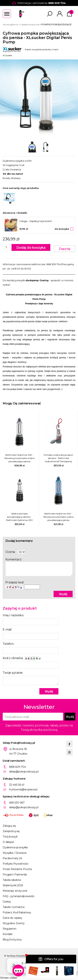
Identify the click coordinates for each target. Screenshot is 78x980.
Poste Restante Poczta (17, 869)
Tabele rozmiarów (14, 907)
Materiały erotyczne (15, 891)
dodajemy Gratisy (37, 280)
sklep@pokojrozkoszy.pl (24, 772)
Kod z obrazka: (22, 658)
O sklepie (8, 842)
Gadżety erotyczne (30, 24)
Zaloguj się (9, 826)
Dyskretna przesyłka (15, 847)
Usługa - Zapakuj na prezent (36, 221)
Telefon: (8, 644)
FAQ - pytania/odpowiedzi (19, 896)
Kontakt (8, 934)
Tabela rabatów (12, 880)
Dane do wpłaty (12, 918)
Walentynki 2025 (13, 885)
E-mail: (7, 630)
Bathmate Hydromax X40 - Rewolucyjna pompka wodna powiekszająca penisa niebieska (58, 517)
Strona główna (10, 24)
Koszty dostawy (12, 178)
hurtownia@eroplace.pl (23, 789)
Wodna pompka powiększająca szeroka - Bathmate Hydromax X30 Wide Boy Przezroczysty (19, 517)
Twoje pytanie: (13, 673)
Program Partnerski (15, 875)
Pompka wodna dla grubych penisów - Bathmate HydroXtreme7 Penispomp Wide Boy (58, 458)
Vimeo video (9, 978)
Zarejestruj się (11, 831)
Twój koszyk (10, 837)
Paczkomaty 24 (12, 858)
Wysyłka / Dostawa (15, 853)
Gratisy (7, 902)
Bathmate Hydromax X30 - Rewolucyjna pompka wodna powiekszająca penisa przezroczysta (19, 458)
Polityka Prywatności (16, 864)
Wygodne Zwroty (14, 923)
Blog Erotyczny (12, 940)
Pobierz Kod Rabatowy (17, 912)
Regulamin (10, 929)
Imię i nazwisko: (13, 615)
